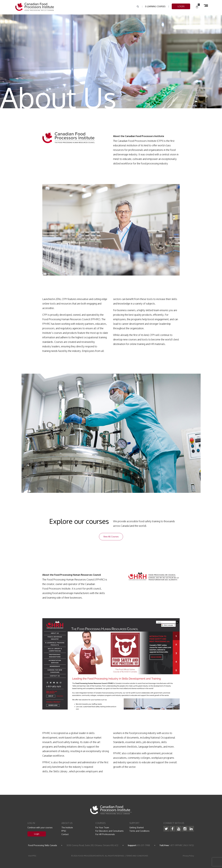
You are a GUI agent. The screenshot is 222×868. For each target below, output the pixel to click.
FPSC (64, 831)
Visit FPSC (32, 856)
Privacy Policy (188, 856)
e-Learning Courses (155, 6)
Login (37, 834)
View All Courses (111, 537)
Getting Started (136, 827)
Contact (65, 834)
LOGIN (181, 6)
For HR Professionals (105, 834)
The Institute (67, 827)
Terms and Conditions (139, 831)
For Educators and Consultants (110, 831)
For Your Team (102, 827)
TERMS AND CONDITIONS (137, 856)
